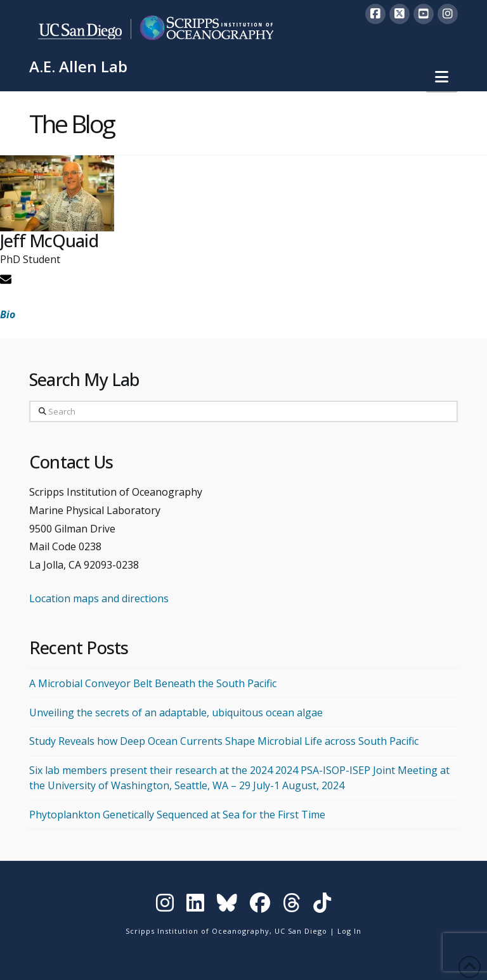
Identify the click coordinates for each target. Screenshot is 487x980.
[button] (442, 77)
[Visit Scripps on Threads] (292, 906)
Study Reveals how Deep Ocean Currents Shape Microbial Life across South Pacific (224, 741)
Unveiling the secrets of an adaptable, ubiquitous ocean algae (176, 712)
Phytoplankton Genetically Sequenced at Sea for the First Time (177, 815)
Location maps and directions (99, 598)
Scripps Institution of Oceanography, (199, 931)
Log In (349, 931)
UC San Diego (301, 931)
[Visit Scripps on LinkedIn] (195, 906)
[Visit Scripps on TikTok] (322, 906)
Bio (8, 314)
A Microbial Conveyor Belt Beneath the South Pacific (153, 683)
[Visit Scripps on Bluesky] (227, 906)
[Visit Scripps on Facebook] (260, 906)
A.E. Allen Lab (78, 67)
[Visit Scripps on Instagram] (165, 906)
